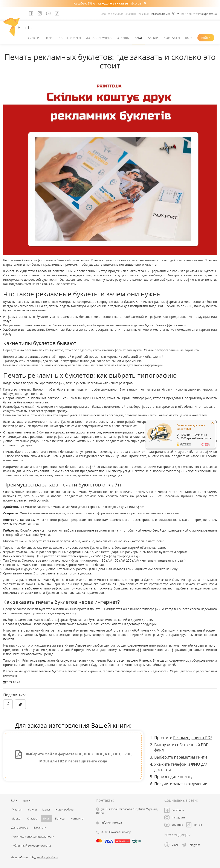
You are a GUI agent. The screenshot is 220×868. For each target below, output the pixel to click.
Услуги (34, 38)
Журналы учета (99, 38)
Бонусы (60, 819)
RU (189, 38)
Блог (139, 38)
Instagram (175, 817)
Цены (49, 38)
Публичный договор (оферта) (31, 846)
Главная (17, 810)
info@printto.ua (208, 14)
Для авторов (20, 828)
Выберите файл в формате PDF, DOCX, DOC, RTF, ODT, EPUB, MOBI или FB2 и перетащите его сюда (73, 757)
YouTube (174, 825)
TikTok (194, 825)
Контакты (172, 38)
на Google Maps (47, 857)
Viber (171, 845)
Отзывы (123, 38)
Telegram (191, 845)
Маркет (16, 819)
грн (27, 801)
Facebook (174, 810)
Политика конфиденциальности (33, 837)
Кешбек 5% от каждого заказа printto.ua (108, 3)
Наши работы (70, 38)
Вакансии (40, 828)
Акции (153, 38)
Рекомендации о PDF (193, 738)
